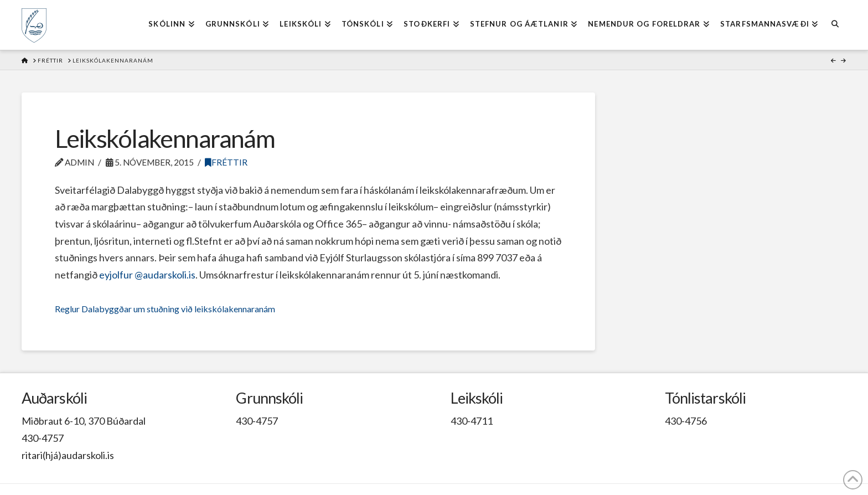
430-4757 (43, 438)
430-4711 (472, 421)
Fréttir (226, 162)
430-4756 (686, 421)
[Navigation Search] (835, 25)
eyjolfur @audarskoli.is (147, 275)
